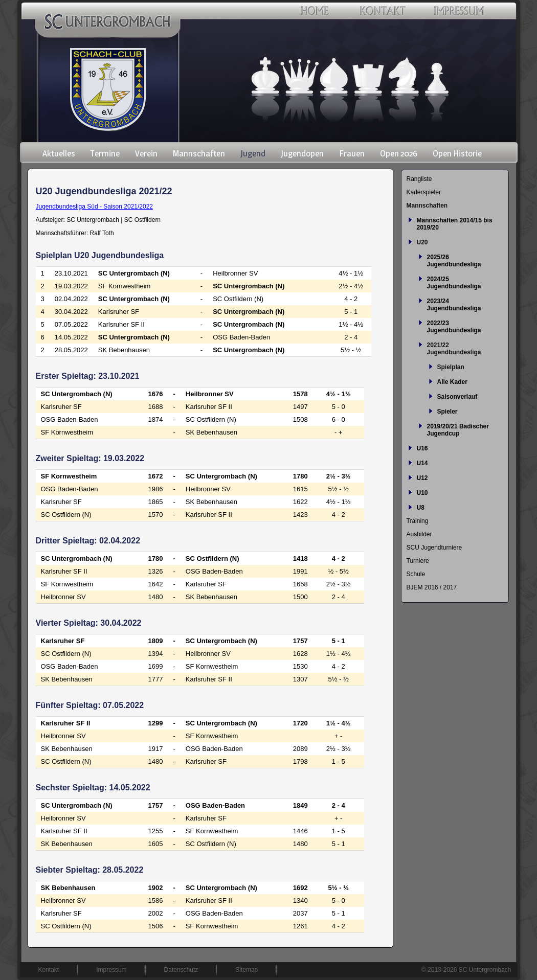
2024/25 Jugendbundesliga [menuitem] (454, 283)
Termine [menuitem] (105, 153)
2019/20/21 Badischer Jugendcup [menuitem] (458, 430)
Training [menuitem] (418, 521)
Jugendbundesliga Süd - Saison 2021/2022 (95, 207)
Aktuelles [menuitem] (59, 153)
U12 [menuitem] (422, 478)
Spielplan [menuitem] (451, 367)
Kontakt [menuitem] (49, 970)
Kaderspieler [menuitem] (424, 192)
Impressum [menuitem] (111, 970)
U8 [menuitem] (421, 508)
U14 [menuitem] (422, 463)
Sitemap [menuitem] (247, 970)
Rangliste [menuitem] (419, 179)
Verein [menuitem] (146, 153)
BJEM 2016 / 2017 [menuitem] (432, 587)
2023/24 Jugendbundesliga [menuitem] (454, 305)
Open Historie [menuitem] (457, 153)
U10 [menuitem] (422, 493)
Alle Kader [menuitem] (452, 382)
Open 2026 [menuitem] (399, 153)
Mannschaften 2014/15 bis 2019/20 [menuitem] (455, 224)
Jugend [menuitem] (253, 153)
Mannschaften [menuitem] (199, 153)
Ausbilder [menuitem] (419, 534)
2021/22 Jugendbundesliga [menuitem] (454, 349)
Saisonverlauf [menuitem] (457, 397)
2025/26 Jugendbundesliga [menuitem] (454, 261)
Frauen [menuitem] (352, 153)
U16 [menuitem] (422, 448)
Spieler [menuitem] (447, 412)
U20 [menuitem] (422, 242)
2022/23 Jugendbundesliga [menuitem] (454, 327)
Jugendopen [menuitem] (302, 153)
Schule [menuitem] (416, 574)
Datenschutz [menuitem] (181, 970)
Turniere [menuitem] (418, 561)
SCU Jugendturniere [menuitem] (434, 548)
